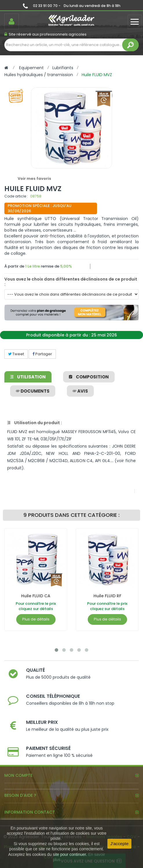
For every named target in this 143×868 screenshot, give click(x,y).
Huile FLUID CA (36, 596)
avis (80, 391)
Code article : (16, 196)
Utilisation (28, 377)
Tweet (16, 354)
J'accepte (119, 844)
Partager (42, 354)
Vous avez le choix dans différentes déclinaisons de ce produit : (71, 282)
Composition (89, 377)
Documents (33, 391)
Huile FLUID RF (107, 596)
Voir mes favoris (34, 178)
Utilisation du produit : (35, 423)
